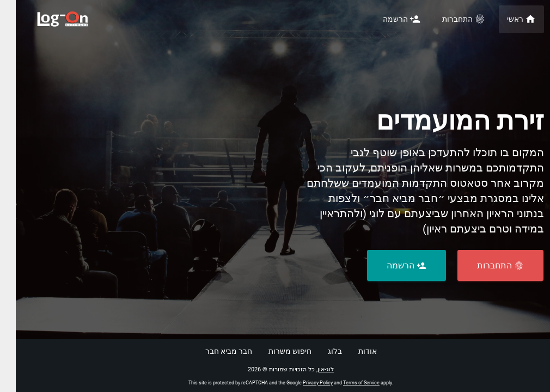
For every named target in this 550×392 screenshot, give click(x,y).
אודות (352, 351)
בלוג (319, 351)
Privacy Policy (302, 383)
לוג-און (310, 369)
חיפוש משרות (274, 351)
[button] (485, 265)
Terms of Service (346, 383)
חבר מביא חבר (213, 351)
